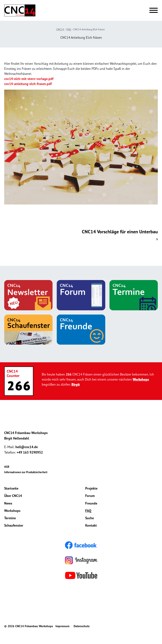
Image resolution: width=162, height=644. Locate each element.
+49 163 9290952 (30, 452)
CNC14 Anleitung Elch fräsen (89, 29)
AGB (7, 467)
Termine (10, 518)
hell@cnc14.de (27, 447)
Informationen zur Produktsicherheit (26, 472)
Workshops (141, 379)
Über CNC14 (13, 496)
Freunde (91, 503)
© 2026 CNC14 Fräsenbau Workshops (29, 626)
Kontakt (91, 525)
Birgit (76, 384)
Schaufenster (14, 525)
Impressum (62, 626)
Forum (90, 496)
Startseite (11, 488)
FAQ (69, 29)
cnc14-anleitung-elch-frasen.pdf (28, 84)
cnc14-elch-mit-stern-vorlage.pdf (29, 79)
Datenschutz (82, 626)
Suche (90, 518)
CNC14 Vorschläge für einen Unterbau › (120, 235)
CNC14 (60, 29)
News (8, 503)
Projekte (91, 488)
